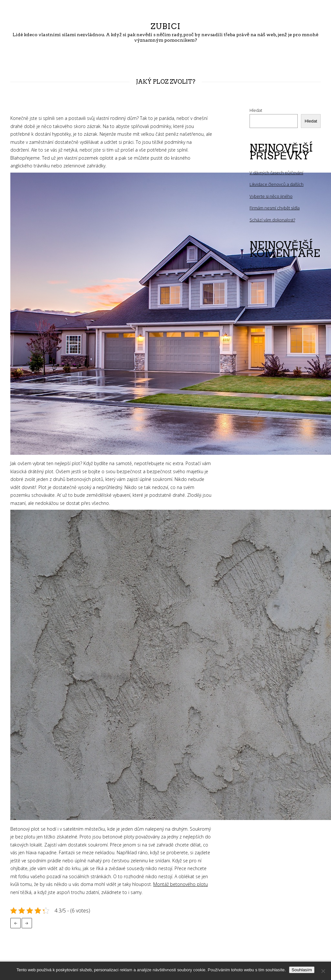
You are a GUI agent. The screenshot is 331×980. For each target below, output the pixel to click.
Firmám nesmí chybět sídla (275, 208)
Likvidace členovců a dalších (277, 184)
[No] (323, 971)
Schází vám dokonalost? (272, 220)
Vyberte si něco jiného (271, 196)
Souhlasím (302, 970)
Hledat (256, 110)
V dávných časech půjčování (276, 173)
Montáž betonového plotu (181, 884)
